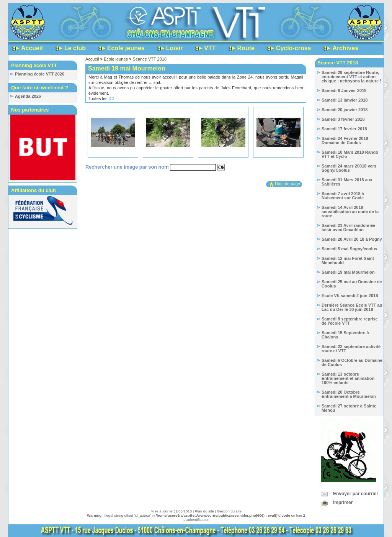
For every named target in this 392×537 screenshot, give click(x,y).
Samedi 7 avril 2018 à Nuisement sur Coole (343, 196)
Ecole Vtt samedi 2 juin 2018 (350, 296)
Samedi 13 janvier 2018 (345, 100)
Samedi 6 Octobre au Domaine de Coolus (352, 362)
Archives (345, 48)
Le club (75, 48)
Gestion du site (229, 511)
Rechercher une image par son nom (128, 167)
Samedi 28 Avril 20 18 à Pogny (352, 239)
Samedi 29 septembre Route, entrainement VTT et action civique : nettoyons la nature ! (351, 77)
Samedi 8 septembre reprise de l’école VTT (350, 321)
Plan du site (204, 511)
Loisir (175, 48)
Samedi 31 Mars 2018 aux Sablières (347, 182)
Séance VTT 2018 (150, 59)
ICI (111, 99)
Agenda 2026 (28, 96)
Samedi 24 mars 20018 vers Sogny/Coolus (349, 168)
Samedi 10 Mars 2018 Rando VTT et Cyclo (350, 154)
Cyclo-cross (294, 48)
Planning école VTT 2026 (40, 74)
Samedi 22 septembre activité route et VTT (351, 349)
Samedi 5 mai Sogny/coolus (350, 249)
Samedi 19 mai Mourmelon (348, 272)
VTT (210, 48)
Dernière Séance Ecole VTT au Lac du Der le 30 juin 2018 (352, 307)
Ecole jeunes (126, 48)
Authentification (197, 520)
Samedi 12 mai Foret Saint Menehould (348, 260)
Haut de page (287, 184)
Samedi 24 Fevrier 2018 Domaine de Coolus (345, 140)
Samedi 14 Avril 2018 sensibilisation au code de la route (350, 212)
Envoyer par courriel (355, 494)
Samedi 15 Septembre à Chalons (345, 335)
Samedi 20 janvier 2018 (345, 110)
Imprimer (343, 503)
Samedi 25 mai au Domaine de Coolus (352, 284)
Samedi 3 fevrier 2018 (343, 119)
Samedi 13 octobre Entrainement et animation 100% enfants (348, 378)
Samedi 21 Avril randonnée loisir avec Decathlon (348, 227)
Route (246, 48)
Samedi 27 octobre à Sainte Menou (349, 408)
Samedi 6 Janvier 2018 (344, 90)
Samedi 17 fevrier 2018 (344, 129)
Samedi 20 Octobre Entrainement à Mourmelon (349, 394)
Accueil (32, 48)
